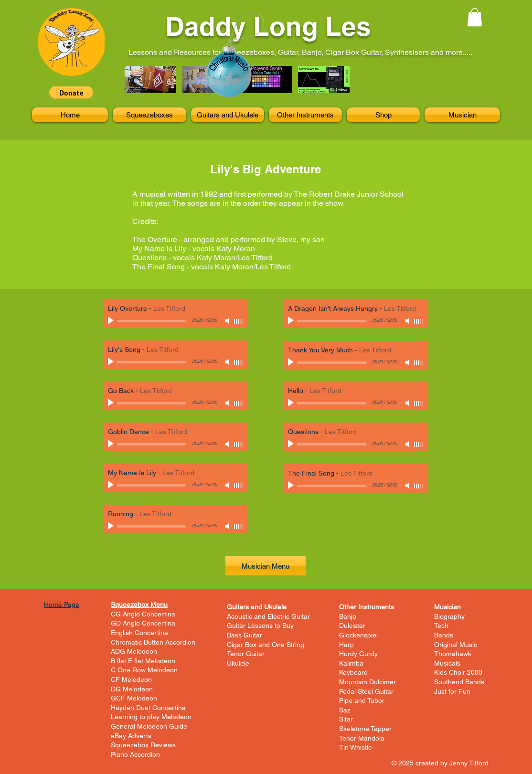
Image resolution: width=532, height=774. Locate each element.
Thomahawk (453, 654)
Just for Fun (452, 691)
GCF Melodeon (134, 698)
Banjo (348, 616)
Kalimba (351, 663)
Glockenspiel (358, 635)
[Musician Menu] (266, 566)
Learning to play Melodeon (151, 717)
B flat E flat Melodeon (143, 661)
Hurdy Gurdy (358, 654)
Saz (345, 710)
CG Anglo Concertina (143, 614)
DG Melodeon (132, 689)
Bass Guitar (245, 635)
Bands (444, 635)
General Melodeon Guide (149, 726)
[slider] (239, 321)
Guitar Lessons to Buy (260, 626)
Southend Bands (459, 682)
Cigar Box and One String (266, 645)
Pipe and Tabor (362, 700)
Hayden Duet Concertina (148, 708)
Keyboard (353, 672)
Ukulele (238, 663)
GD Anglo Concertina (143, 623)
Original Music (456, 645)
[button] (71, 93)
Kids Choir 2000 (458, 672)
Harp (346, 645)
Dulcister (352, 626)
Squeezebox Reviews (143, 745)
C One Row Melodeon (144, 670)
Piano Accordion (135, 754)
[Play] (112, 321)
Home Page (62, 604)
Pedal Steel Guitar (366, 691)
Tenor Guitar (246, 654)
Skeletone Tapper (365, 729)
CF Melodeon (131, 679)
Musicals (447, 663)
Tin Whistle (356, 747)
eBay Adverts (131, 736)
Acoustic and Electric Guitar (268, 616)
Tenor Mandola (362, 738)
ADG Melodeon (134, 651)
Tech (441, 626)
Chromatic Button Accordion (153, 642)
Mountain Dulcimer (367, 682)
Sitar (346, 719)
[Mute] (228, 321)
